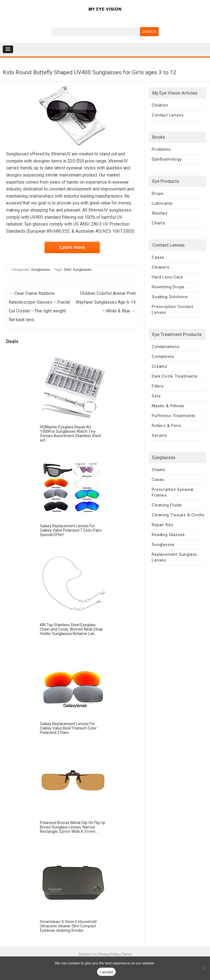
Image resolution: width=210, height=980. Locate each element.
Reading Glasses (168, 535)
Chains (159, 470)
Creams (160, 366)
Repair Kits (163, 525)
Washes (160, 213)
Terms (127, 954)
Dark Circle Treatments (175, 376)
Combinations (166, 347)
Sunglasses (40, 270)
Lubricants (162, 203)
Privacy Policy (109, 954)
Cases (158, 257)
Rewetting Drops (168, 287)
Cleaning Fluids (167, 505)
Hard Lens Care (167, 277)
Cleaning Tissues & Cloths (178, 515)
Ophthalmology (167, 159)
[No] (203, 968)
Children (160, 105)
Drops (158, 193)
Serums (159, 435)
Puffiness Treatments (174, 416)
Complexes (163, 357)
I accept (106, 972)
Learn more (72, 247)
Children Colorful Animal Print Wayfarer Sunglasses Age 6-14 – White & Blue (106, 302)
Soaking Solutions (170, 297)
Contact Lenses (168, 115)
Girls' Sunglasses (78, 270)
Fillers (158, 386)
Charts (158, 223)
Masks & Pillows (168, 406)
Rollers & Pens (166, 426)
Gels (156, 396)
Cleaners (161, 267)
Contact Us (87, 954)
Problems (161, 149)
